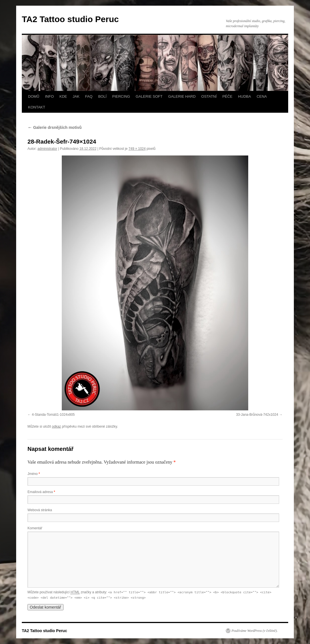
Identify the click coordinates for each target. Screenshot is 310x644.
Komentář (35, 528)
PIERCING (121, 96)
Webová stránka (40, 510)
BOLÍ (102, 96)
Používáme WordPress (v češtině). (255, 631)
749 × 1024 (137, 149)
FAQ (89, 96)
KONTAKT (37, 107)
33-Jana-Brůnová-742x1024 (257, 415)
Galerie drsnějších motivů (55, 127)
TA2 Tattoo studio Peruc (70, 19)
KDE (63, 96)
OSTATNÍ (209, 96)
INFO (49, 96)
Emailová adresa (41, 492)
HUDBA (245, 96)
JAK (76, 96)
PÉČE (227, 96)
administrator (47, 149)
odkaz (56, 427)
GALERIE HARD (182, 96)
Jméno (34, 474)
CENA (262, 96)
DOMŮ (34, 96)
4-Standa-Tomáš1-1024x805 (53, 415)
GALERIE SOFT (149, 96)
